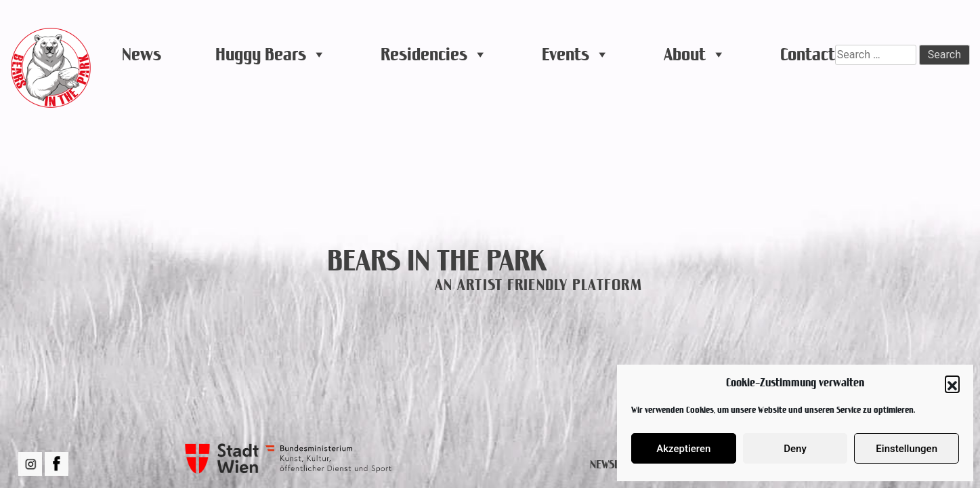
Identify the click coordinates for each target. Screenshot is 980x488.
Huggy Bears (271, 54)
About (695, 54)
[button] (952, 383)
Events (576, 54)
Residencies (434, 54)
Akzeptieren (683, 449)
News (142, 54)
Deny (795, 449)
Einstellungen (907, 449)
